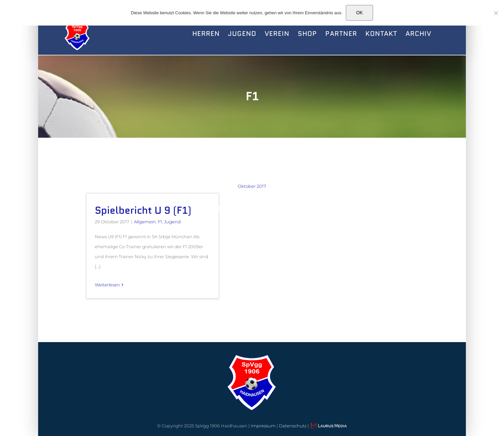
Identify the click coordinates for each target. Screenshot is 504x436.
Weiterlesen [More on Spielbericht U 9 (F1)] (107, 285)
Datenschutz (293, 426)
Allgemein (145, 222)
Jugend (172, 222)
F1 (160, 222)
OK (359, 13)
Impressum (263, 426)
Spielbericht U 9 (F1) (143, 210)
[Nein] (496, 13)
